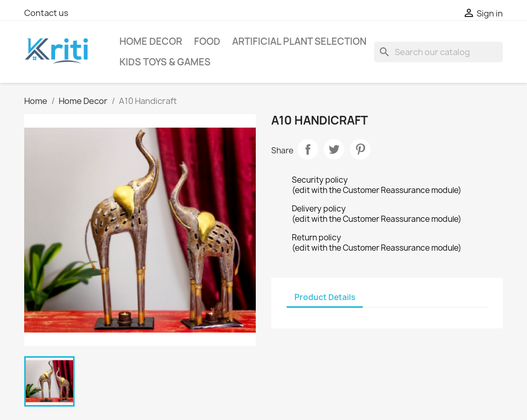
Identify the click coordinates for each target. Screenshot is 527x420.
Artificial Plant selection (299, 41)
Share (308, 149)
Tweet (334, 149)
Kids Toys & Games (165, 62)
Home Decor (151, 41)
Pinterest (360, 149)
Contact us (46, 13)
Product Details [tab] (325, 297)
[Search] (438, 52)
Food (207, 41)
